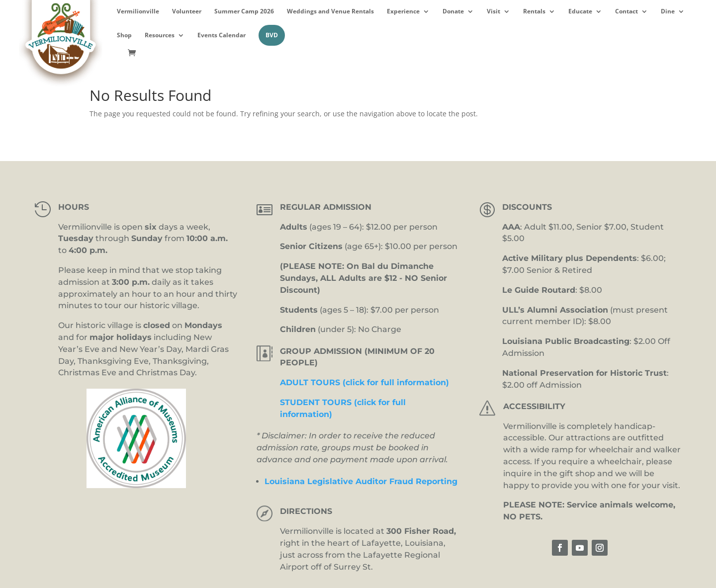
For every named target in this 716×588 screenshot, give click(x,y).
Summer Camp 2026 (244, 11)
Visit (493, 11)
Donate (453, 11)
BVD (272, 35)
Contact (626, 11)
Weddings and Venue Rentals (330, 11)
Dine (668, 11)
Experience (403, 11)
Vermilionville (138, 11)
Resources (160, 35)
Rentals (534, 11)
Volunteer (187, 11)
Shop (124, 35)
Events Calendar (222, 35)
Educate (580, 11)
